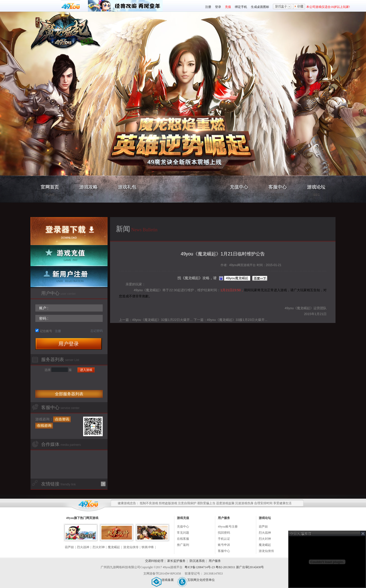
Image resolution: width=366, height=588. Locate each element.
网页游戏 (92, 518)
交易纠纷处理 (154, 561)
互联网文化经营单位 (196, 580)
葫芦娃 (69, 547)
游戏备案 (163, 580)
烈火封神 (99, 547)
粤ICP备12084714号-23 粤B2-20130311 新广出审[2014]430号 (224, 567)
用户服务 (215, 561)
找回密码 (224, 533)
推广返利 (183, 545)
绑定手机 (241, 7)
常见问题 (183, 533)
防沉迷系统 (197, 561)
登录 (218, 7)
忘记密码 (97, 331)
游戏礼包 (127, 190)
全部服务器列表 (69, 394)
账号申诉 (224, 545)
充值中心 (239, 190)
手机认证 (224, 539)
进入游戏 (86, 370)
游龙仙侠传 (131, 547)
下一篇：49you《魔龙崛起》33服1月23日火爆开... (231, 320)
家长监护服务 (176, 561)
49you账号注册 (228, 527)
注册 (208, 7)
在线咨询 (44, 426)
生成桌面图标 (260, 7)
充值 (228, 7)
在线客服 (183, 539)
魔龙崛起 (114, 547)
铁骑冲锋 (148, 547)
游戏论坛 (316, 190)
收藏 (299, 7)
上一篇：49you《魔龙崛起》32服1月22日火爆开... (156, 320)
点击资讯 (62, 419)
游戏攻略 (88, 190)
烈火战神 (83, 547)
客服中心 (278, 190)
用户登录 (69, 344)
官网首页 (50, 190)
